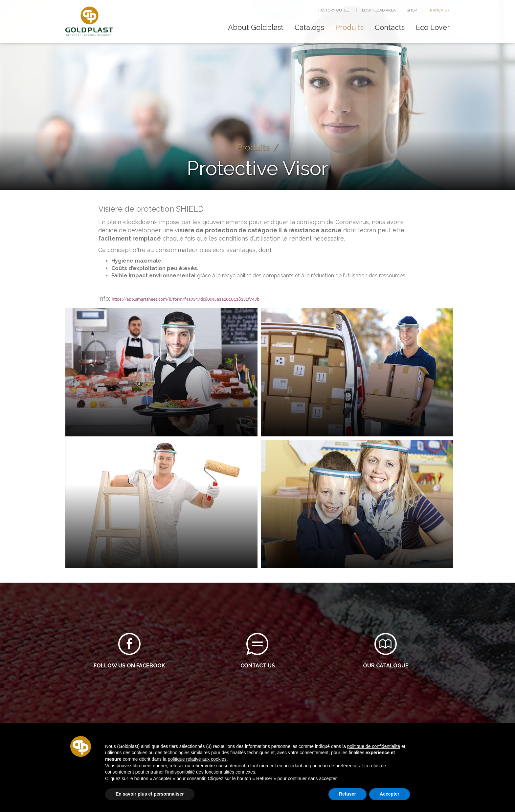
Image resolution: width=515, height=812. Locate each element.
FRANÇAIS (437, 10)
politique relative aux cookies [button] (197, 759)
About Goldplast (256, 27)
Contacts (390, 27)
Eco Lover (433, 27)
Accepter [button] (390, 794)
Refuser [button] (347, 794)
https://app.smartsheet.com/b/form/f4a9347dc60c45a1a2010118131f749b (186, 299)
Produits (349, 27)
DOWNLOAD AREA (379, 10)
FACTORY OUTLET (335, 10)
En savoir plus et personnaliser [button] (150, 794)
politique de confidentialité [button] (374, 746)
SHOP (412, 10)
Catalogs (309, 27)
